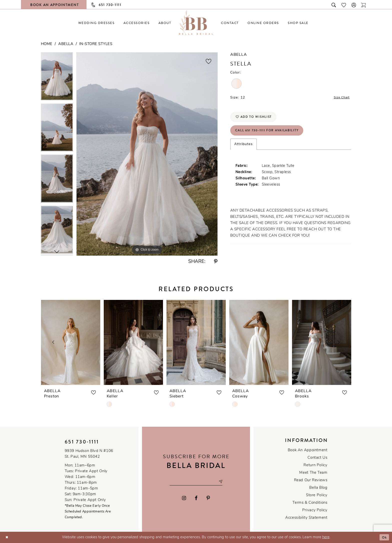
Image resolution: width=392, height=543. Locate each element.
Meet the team (313, 473)
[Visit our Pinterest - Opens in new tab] (208, 499)
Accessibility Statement (306, 518)
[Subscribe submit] (225, 482)
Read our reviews (311, 480)
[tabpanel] (57, 78)
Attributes (243, 150)
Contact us (317, 458)
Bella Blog (318, 488)
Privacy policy (315, 510)
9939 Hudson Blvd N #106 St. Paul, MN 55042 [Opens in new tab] (89, 454)
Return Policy (315, 465)
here (326, 537)
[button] (354, 5)
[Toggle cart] (364, 5)
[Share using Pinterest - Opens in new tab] (216, 262)
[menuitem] (96, 23)
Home (47, 44)
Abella (66, 44)
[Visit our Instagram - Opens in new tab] (184, 499)
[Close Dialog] (8, 537)
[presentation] (71, 342)
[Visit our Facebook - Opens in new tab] (196, 499)
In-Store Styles (96, 44)
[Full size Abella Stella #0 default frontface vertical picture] (147, 154)
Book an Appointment (308, 450)
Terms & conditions (310, 503)
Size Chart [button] (340, 98)
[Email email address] (196, 482)
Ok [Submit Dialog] (384, 537)
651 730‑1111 (82, 442)
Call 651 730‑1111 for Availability (273, 135)
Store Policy (317, 495)
